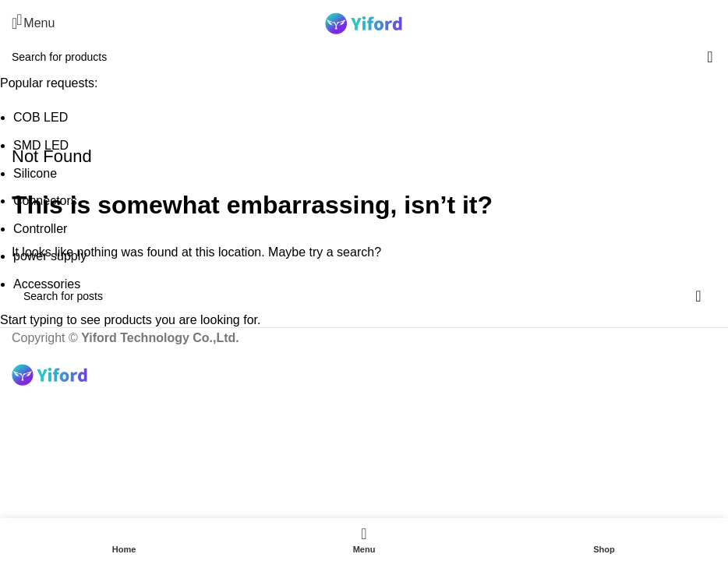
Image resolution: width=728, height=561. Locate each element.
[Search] (716, 23)
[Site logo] (364, 22)
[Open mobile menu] (33, 23)
